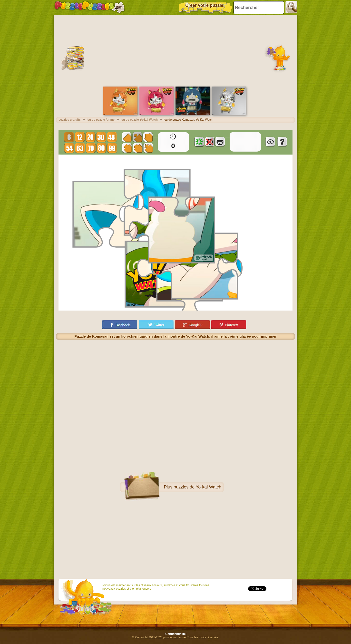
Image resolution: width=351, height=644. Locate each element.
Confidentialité (175, 634)
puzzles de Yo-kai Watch (197, 487)
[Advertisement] (175, 50)
